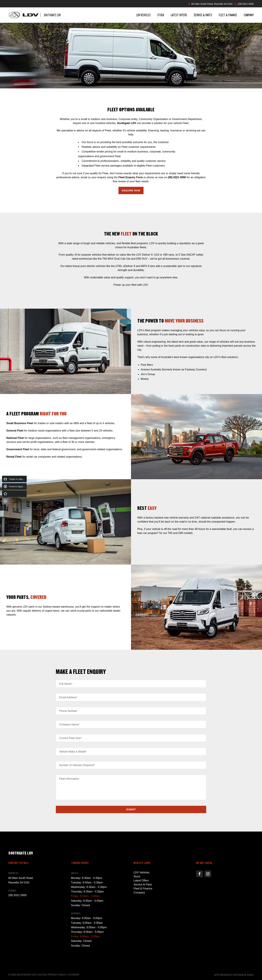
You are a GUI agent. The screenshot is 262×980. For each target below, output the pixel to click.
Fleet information (69, 779)
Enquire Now (131, 190)
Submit (131, 809)
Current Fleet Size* (70, 738)
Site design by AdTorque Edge (234, 975)
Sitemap (74, 975)
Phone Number (68, 711)
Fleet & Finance (228, 15)
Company (249, 15)
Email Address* (68, 697)
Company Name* (69, 724)
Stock (161, 15)
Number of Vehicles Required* (77, 765)
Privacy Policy (57, 975)
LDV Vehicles (143, 15)
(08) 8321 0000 (246, 4)
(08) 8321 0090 (177, 177)
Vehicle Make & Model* (73, 752)
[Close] (5, 501)
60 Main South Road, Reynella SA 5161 (212, 4)
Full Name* (66, 684)
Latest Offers (179, 15)
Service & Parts (203, 15)
